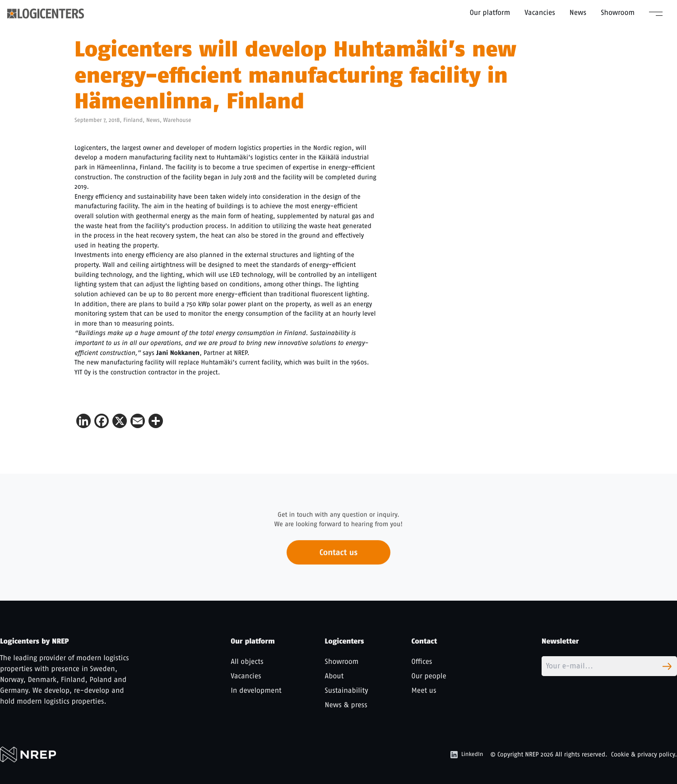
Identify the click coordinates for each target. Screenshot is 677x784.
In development (256, 690)
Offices (422, 661)
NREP (532, 754)
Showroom (618, 12)
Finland (133, 120)
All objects (247, 661)
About (334, 676)
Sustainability (347, 690)
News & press (346, 705)
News (578, 12)
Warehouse (177, 120)
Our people (429, 676)
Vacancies (540, 12)
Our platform (490, 12)
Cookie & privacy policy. (644, 754)
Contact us (338, 556)
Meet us (424, 690)
